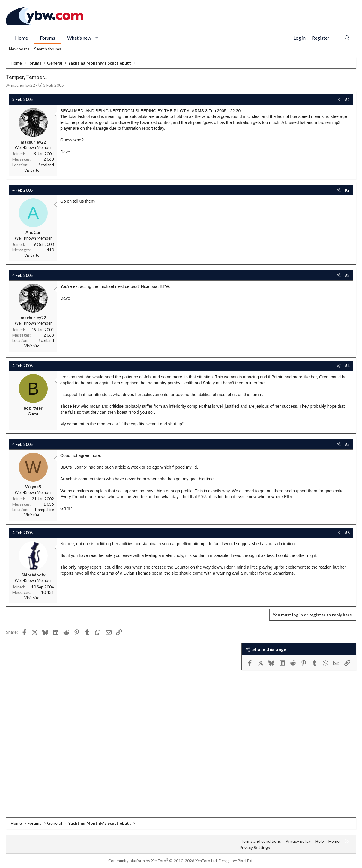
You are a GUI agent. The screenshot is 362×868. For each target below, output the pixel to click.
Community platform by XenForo (163, 861)
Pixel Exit (246, 861)
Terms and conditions (261, 841)
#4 (347, 366)
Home (21, 38)
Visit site (32, 170)
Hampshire (45, 510)
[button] (97, 38)
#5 (347, 444)
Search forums (48, 49)
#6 (347, 533)
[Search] (347, 38)
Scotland (46, 165)
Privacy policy (298, 841)
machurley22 (23, 85)
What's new (79, 38)
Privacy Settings (255, 847)
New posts (19, 49)
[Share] (339, 99)
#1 (347, 99)
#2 (347, 190)
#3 (347, 275)
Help (320, 841)
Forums (48, 38)
